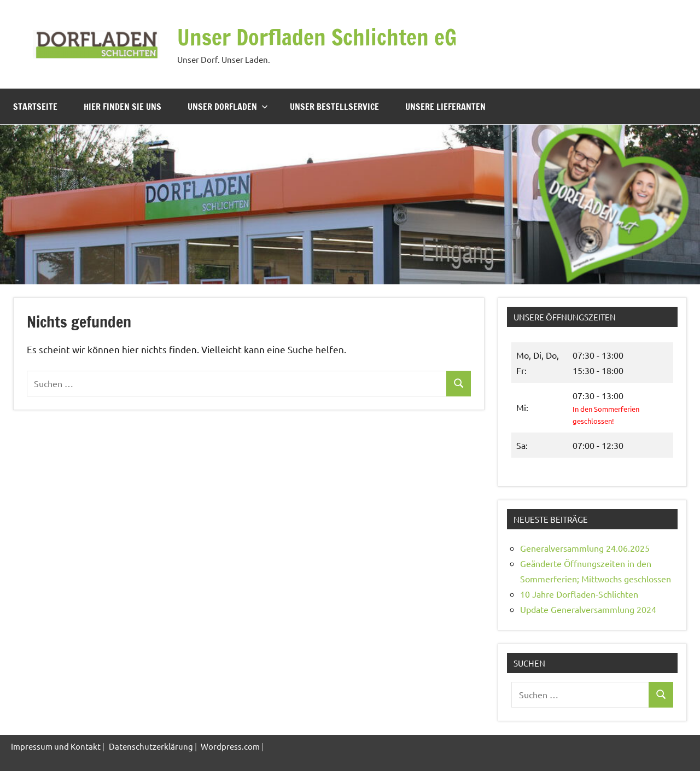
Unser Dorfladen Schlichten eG (317, 37)
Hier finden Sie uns (122, 107)
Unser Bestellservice (334, 107)
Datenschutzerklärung (151, 746)
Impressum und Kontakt (56, 746)
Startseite (35, 107)
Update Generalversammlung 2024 (588, 609)
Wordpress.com (230, 746)
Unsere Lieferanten (445, 107)
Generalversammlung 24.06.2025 (585, 548)
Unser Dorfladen (228, 107)
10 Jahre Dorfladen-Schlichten (579, 594)
